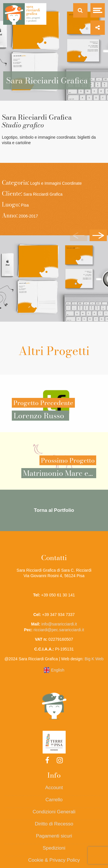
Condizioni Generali (54, 812)
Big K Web (94, 659)
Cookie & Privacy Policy (54, 860)
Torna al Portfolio (54, 510)
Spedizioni (54, 848)
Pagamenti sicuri (54, 836)
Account (54, 788)
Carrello (54, 800)
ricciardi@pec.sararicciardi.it (59, 630)
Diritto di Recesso (54, 824)
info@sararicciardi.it (59, 624)
